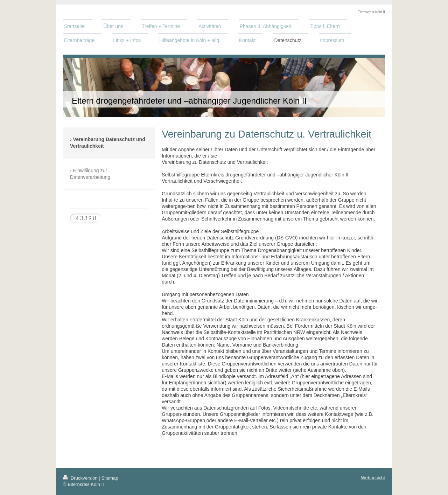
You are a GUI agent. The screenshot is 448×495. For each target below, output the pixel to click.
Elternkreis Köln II (371, 12)
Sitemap (110, 478)
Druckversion (81, 478)
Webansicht (373, 478)
